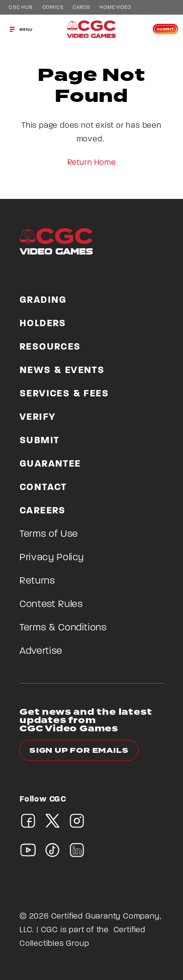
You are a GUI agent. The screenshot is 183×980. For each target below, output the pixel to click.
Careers (43, 511)
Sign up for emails (79, 751)
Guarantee (50, 464)
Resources (50, 347)
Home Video (115, 8)
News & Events (62, 371)
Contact (43, 488)
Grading (43, 300)
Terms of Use (49, 534)
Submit (165, 29)
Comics (53, 8)
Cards (81, 8)
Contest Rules (51, 605)
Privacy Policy (52, 558)
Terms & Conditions (63, 628)
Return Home (92, 163)
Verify (38, 417)
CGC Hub (21, 8)
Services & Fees (64, 394)
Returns (37, 581)
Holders (43, 324)
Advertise (41, 651)
